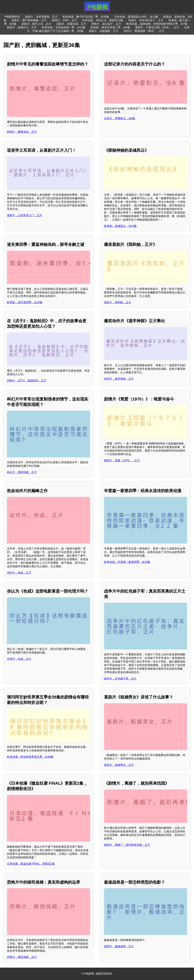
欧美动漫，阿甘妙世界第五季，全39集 (30, 757)
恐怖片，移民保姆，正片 (22, 957)
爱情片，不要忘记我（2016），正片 (157, 27)
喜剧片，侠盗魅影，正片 (104, 31)
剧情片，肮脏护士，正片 (22, 27)
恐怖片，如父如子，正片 (106, 24)
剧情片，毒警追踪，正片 (22, 132)
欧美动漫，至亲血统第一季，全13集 (64, 27)
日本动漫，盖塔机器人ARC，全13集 (136, 17)
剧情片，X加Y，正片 (64, 20)
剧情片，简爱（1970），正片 (122, 460)
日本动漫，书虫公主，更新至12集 (103, 20)
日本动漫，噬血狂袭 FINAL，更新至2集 (31, 864)
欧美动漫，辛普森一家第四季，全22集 (127, 562)
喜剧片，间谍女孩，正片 (71, 24)
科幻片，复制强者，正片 (22, 472)
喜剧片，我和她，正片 (118, 302)
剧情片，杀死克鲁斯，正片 (41, 17)
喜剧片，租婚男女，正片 (119, 765)
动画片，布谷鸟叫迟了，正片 (146, 20)
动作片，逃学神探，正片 (119, 379)
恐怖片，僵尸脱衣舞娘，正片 (29, 20)
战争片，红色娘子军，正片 (120, 679)
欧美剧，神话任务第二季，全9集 (110, 27)
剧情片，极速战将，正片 (119, 946)
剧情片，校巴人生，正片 (36, 24)
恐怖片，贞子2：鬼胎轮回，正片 (27, 381)
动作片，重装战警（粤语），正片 (144, 31)
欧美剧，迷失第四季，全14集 (25, 302)
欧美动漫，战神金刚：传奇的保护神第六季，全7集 (157, 24)
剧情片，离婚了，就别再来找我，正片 (127, 845)
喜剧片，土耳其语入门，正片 (25, 215)
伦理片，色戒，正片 (19, 659)
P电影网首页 (12, 17)
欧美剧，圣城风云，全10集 (120, 226)
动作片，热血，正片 (19, 573)
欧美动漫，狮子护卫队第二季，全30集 (86, 17)
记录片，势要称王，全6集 (120, 118)
